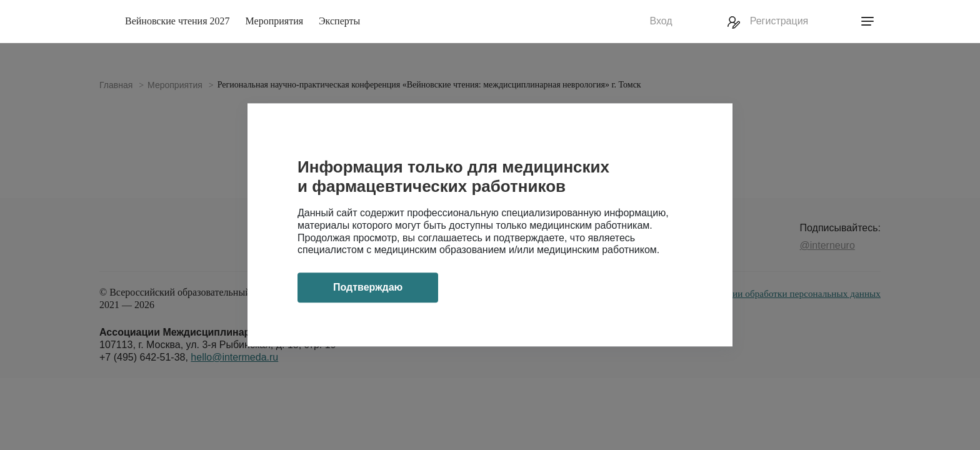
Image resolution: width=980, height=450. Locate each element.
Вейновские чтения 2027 (177, 21)
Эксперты (339, 21)
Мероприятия (275, 21)
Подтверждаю (368, 288)
